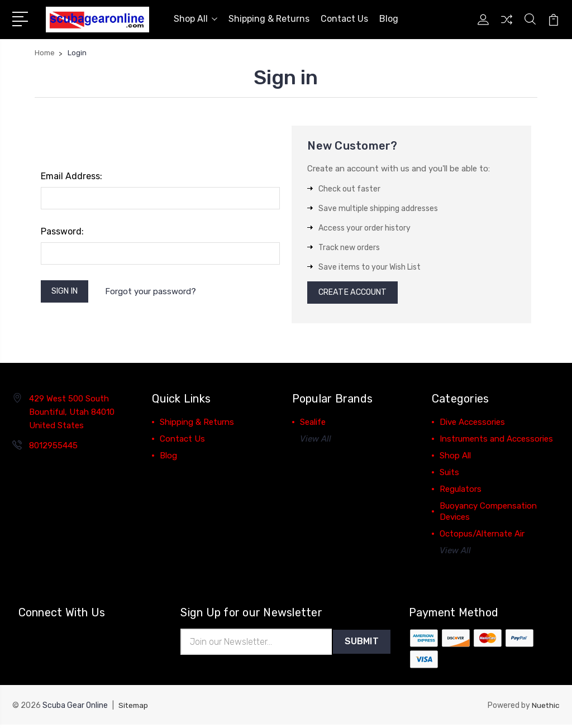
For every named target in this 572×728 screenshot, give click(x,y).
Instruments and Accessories (496, 441)
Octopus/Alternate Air (482, 536)
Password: (62, 231)
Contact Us (344, 19)
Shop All (196, 19)
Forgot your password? (156, 292)
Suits (449, 475)
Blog (389, 19)
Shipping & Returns (269, 19)
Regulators (461, 491)
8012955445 (53, 448)
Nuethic (545, 709)
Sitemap (134, 709)
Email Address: (71, 176)
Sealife (313, 424)
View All (316, 441)
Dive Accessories (472, 424)
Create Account (356, 294)
